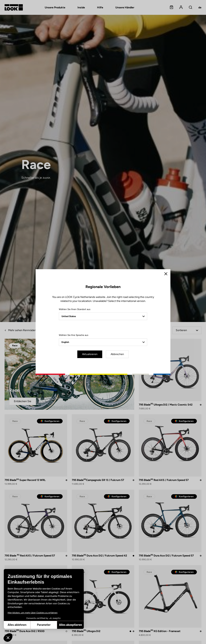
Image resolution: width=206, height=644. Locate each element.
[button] (8, 638)
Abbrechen (117, 354)
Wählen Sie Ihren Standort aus (75, 309)
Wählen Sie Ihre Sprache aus (74, 335)
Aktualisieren (90, 354)
